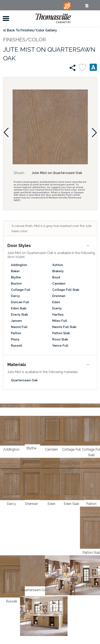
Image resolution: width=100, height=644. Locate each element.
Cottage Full (21, 290)
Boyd (56, 277)
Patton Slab (61, 333)
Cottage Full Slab (66, 290)
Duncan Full (20, 302)
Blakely (58, 271)
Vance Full (60, 346)
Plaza (15, 339)
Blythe (16, 277)
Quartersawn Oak (24, 380)
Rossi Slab (60, 339)
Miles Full (60, 321)
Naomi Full (19, 327)
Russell (17, 346)
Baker (15, 271)
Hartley (58, 315)
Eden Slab (19, 308)
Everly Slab (20, 315)
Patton (16, 333)
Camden (59, 284)
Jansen (16, 321)
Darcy (15, 296)
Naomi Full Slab (64, 327)
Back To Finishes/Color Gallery (32, 30)
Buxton (16, 284)
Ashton (58, 265)
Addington (19, 265)
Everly (57, 308)
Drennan (59, 296)
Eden (56, 302)
